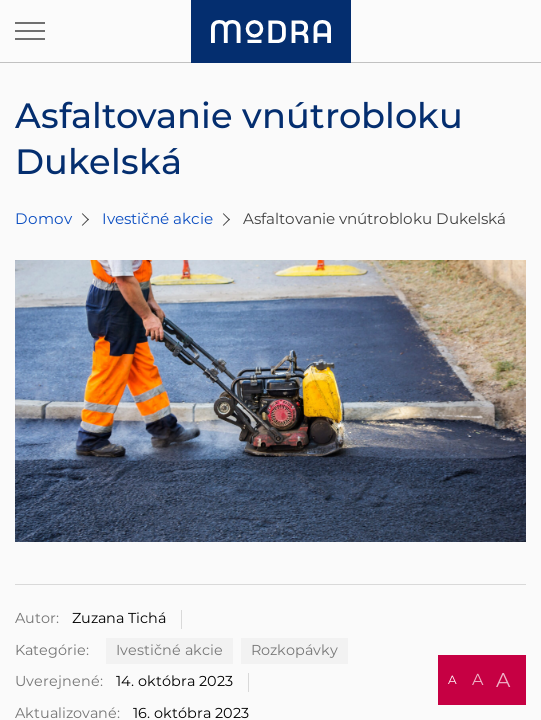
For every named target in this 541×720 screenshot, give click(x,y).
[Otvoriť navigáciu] (30, 31)
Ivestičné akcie (157, 218)
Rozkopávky (294, 650)
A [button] (452, 679)
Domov (43, 218)
